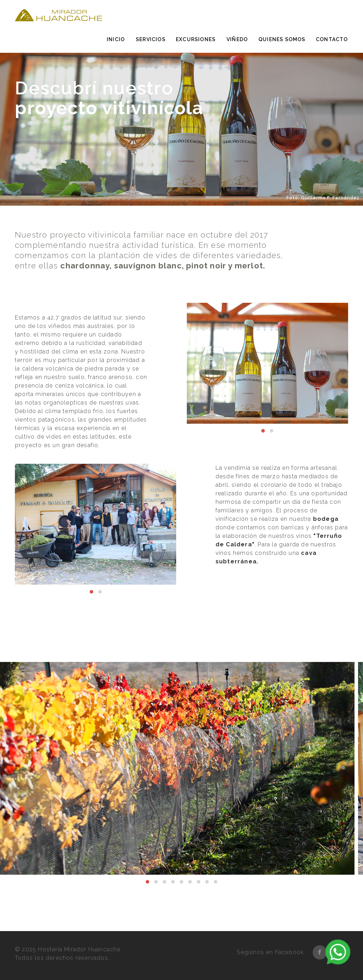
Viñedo (237, 39)
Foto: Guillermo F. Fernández (323, 198)
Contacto (332, 39)
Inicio (116, 39)
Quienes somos (282, 39)
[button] (263, 431)
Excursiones (196, 39)
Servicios (151, 39)
